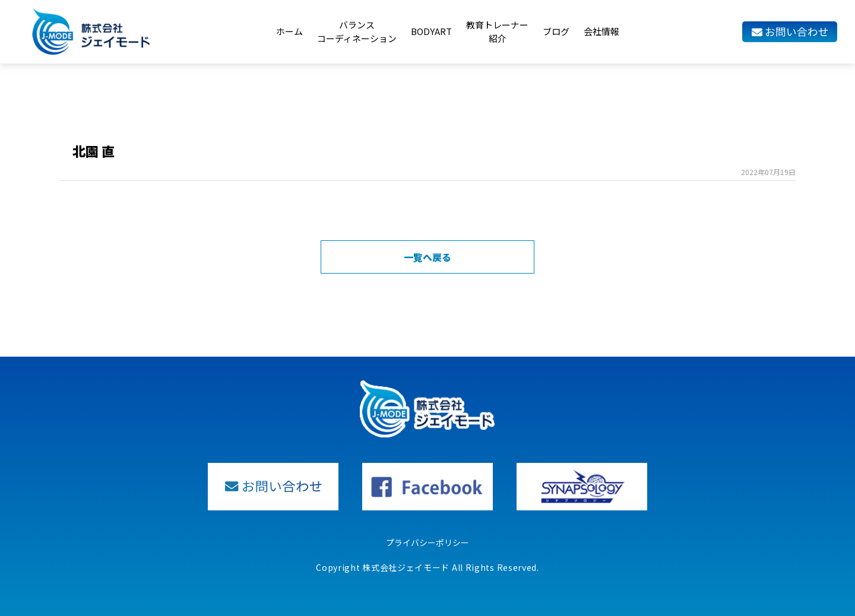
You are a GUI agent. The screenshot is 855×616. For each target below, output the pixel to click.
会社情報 (601, 31)
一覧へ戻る (427, 257)
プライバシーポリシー (427, 542)
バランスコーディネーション (357, 31)
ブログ (556, 31)
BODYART (431, 31)
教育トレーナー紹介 (497, 31)
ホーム (289, 31)
